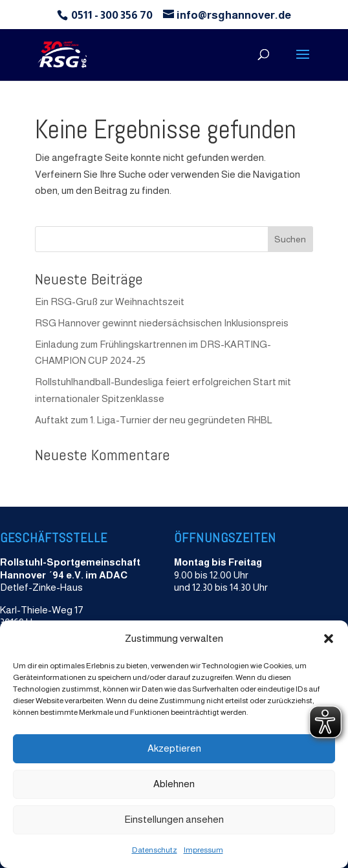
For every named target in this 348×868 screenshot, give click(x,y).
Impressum (203, 850)
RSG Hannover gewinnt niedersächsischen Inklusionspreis (162, 323)
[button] (329, 639)
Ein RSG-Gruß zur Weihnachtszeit (110, 302)
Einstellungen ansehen (174, 819)
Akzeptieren (174, 748)
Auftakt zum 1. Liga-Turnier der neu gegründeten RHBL (154, 420)
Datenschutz (155, 850)
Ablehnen (174, 784)
